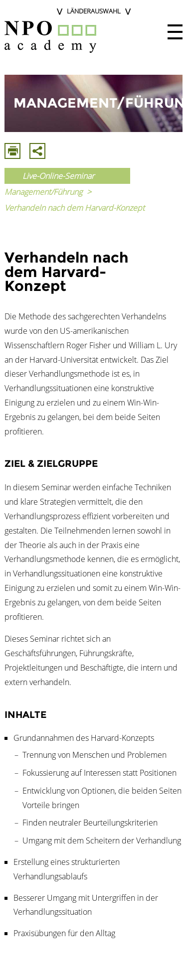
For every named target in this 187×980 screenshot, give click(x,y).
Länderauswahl (94, 11)
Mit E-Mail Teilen (37, 151)
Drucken (12, 151)
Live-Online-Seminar (58, 176)
